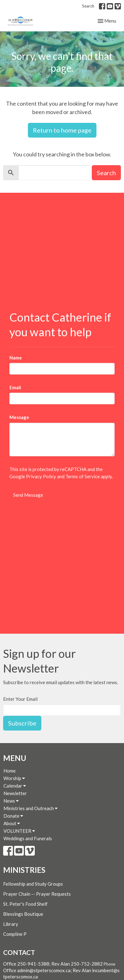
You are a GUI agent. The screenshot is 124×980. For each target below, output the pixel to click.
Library (11, 924)
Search (88, 6)
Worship (14, 778)
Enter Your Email (20, 699)
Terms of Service (83, 476)
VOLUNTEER (19, 831)
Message (19, 417)
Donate (13, 816)
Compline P (15, 934)
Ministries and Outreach (31, 808)
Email (15, 387)
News (11, 801)
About (12, 823)
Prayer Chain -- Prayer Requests (37, 894)
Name (16, 358)
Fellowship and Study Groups (33, 884)
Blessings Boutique (23, 914)
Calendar (15, 786)
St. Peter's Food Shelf (25, 904)
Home (10, 771)
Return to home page (62, 130)
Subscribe (22, 723)
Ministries (24, 870)
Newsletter (15, 793)
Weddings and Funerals (28, 838)
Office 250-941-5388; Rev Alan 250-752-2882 (53, 964)
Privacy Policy (41, 476)
